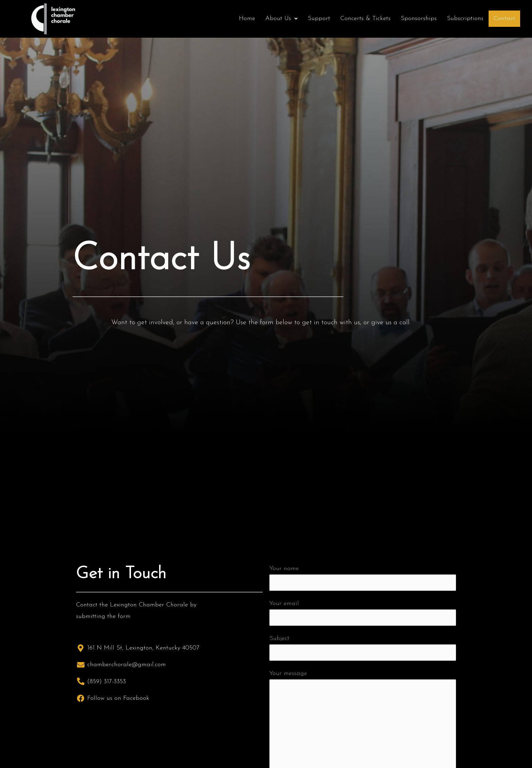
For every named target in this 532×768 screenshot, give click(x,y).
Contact (504, 19)
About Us (281, 19)
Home (247, 19)
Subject (363, 648)
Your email (363, 613)
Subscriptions (465, 19)
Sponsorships (419, 19)
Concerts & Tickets (365, 19)
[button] (281, 19)
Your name (363, 578)
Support (319, 19)
